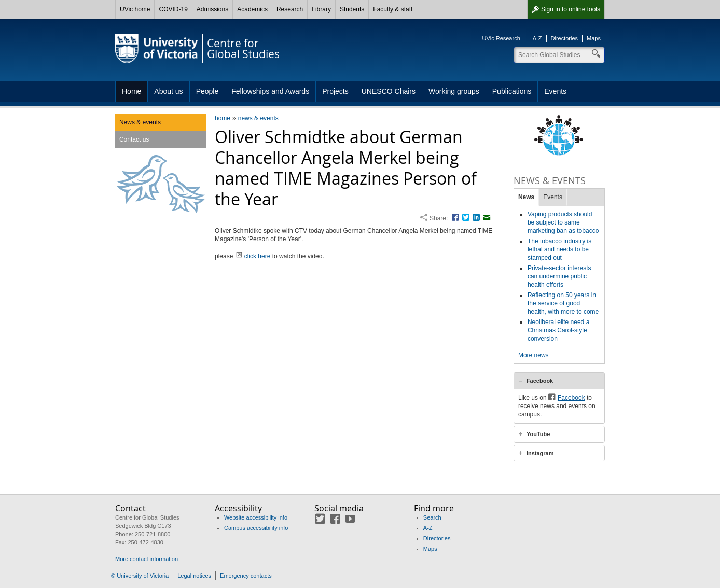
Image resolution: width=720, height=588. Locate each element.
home (223, 118)
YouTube (538, 434)
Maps (594, 38)
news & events (258, 118)
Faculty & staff (393, 9)
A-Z (537, 38)
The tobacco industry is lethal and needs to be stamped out (559, 249)
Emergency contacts (246, 576)
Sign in (571, 9)
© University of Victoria (140, 576)
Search (432, 517)
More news (534, 355)
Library (321, 9)
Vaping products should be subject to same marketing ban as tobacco (563, 222)
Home (131, 91)
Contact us (134, 139)
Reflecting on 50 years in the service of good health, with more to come (563, 303)
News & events (140, 122)
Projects (335, 91)
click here (258, 256)
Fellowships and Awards (270, 91)
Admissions (212, 9)
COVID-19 (173, 9)
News (526, 197)
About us (168, 91)
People (207, 91)
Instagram (540, 453)
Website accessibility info (256, 517)
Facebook (540, 381)
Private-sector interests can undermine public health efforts (559, 276)
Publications (512, 91)
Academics (252, 9)
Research (290, 9)
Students (352, 9)
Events (555, 91)
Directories (565, 38)
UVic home (135, 9)
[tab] (559, 381)
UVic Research (501, 38)
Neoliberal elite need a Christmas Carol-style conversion (558, 330)
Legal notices (194, 576)
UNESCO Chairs (389, 91)
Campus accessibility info (256, 528)
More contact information (147, 559)
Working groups (454, 91)
